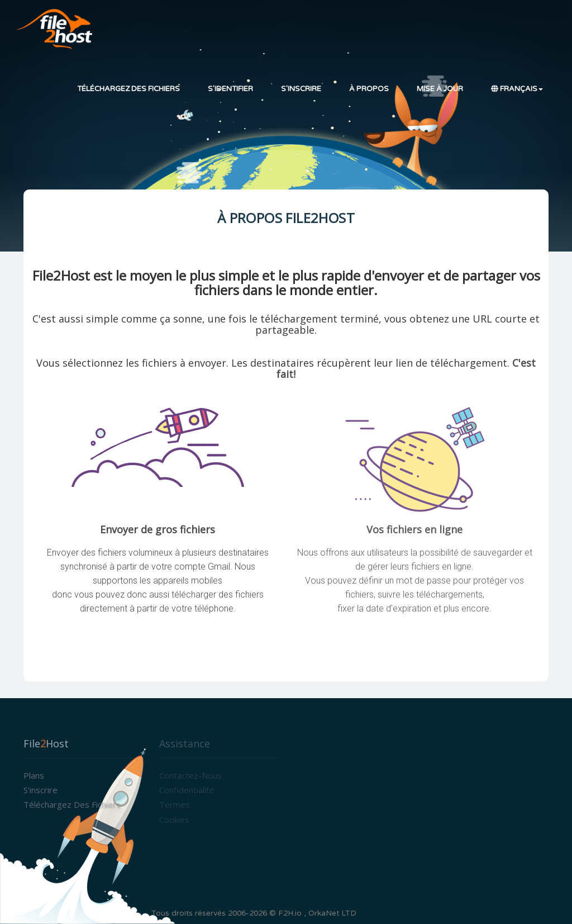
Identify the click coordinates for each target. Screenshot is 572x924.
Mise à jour (440, 89)
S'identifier (230, 89)
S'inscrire (301, 89)
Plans (34, 775)
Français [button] (517, 89)
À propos (369, 89)
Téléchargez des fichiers (128, 89)
